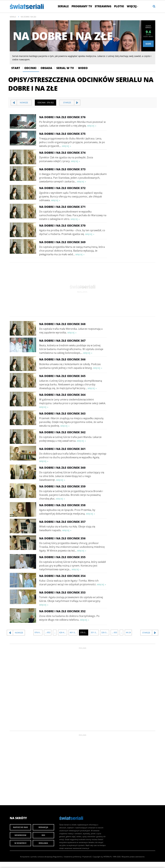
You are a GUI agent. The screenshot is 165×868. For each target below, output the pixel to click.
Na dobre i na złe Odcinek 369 (62, 242)
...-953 (48, 632)
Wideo (83, 68)
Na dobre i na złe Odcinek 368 (62, 324)
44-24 (128, 632)
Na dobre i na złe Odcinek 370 (62, 225)
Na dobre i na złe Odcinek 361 (62, 449)
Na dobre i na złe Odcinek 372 (62, 188)
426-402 (63, 632)
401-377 (73, 632)
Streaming (103, 6)
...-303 (114, 632)
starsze (67, 103)
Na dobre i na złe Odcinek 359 (62, 486)
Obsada (46, 68)
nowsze (24, 103)
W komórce (20, 843)
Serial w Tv (65, 68)
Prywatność (87, 857)
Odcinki (30, 68)
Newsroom (20, 835)
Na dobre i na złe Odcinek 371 (62, 207)
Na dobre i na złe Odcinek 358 (62, 505)
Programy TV (82, 6)
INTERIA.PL (108, 857)
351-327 (94, 632)
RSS (43, 835)
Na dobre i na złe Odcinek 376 (62, 117)
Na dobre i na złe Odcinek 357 (62, 522)
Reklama (43, 843)
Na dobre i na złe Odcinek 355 (62, 557)
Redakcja (43, 827)
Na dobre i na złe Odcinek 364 (62, 395)
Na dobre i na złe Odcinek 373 (62, 169)
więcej (91, 126)
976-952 (38, 632)
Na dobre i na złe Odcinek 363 (62, 413)
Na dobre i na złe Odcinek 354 (62, 576)
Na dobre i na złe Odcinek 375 (62, 134)
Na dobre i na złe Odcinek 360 (62, 468)
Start (16, 68)
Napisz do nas (20, 827)
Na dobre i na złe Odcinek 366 (62, 359)
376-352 (84, 632)
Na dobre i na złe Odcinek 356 (62, 538)
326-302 (105, 632)
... (55, 632)
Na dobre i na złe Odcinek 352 (62, 611)
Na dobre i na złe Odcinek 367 (62, 341)
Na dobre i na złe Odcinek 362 (62, 432)
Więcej (132, 6)
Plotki (119, 6)
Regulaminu (58, 857)
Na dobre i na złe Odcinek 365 (62, 376)
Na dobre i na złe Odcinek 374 (62, 153)
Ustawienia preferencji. (73, 857)
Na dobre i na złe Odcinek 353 (62, 592)
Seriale (63, 6)
